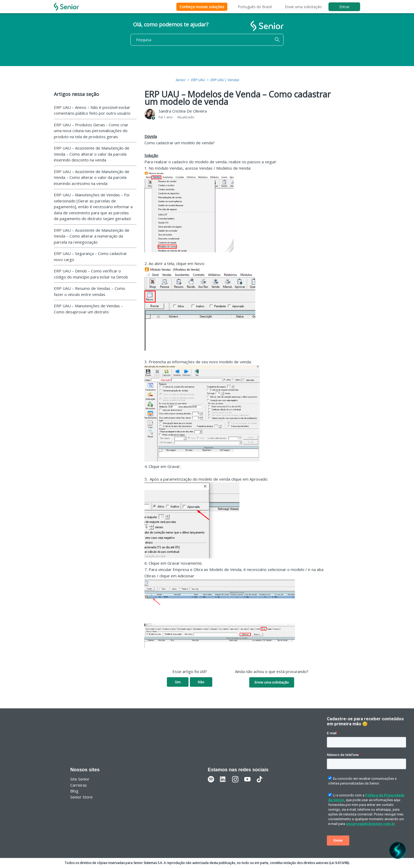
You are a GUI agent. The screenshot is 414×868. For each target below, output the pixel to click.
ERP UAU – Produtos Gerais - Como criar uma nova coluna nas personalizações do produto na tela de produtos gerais (91, 131)
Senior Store (81, 797)
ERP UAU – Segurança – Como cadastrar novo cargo (90, 256)
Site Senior (80, 779)
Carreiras (79, 785)
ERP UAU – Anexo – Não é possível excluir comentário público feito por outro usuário (92, 110)
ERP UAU (198, 80)
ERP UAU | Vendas (225, 80)
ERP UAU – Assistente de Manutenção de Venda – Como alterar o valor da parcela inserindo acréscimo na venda (92, 177)
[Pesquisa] (207, 40)
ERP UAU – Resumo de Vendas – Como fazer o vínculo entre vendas (90, 291)
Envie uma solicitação (303, 7)
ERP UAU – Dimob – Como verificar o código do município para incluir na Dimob (91, 274)
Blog (74, 791)
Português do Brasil (255, 7)
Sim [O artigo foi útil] (178, 682)
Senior (180, 80)
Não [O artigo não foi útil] (201, 682)
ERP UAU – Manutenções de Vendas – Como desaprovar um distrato (88, 309)
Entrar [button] (344, 7)
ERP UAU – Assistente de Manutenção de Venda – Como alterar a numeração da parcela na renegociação (92, 236)
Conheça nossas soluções (202, 7)
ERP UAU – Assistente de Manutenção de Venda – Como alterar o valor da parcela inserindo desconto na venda (92, 154)
